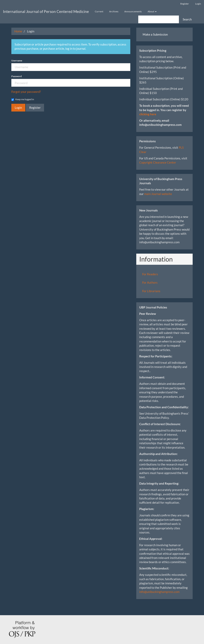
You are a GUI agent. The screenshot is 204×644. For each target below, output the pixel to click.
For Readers (150, 274)
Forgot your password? (26, 92)
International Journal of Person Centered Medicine (46, 11)
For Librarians (151, 291)
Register (185, 4)
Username (17, 61)
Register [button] (35, 108)
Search (187, 19)
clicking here (148, 114)
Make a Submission (155, 34)
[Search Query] (159, 19)
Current (99, 11)
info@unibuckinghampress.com (159, 592)
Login (198, 4)
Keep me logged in (23, 99)
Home (18, 31)
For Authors (150, 282)
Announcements (133, 11)
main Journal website (158, 194)
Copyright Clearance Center (158, 162)
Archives (114, 11)
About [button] (152, 11)
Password (17, 76)
